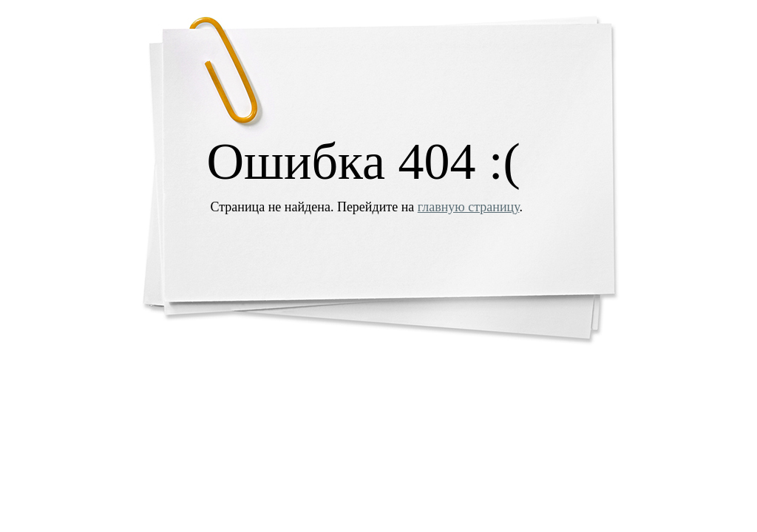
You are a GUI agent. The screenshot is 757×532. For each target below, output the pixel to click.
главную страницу (469, 207)
